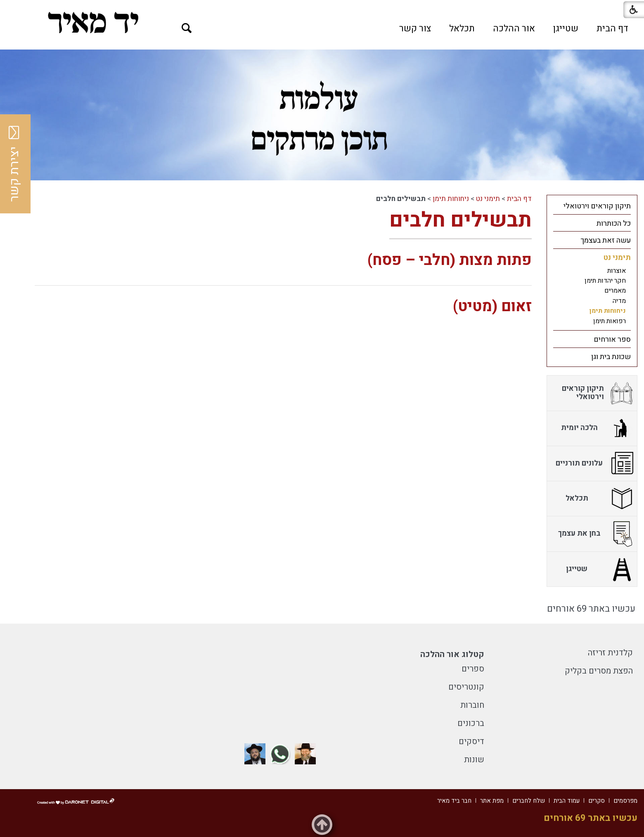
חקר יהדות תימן (605, 281)
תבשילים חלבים (461, 220)
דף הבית (612, 28)
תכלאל (462, 28)
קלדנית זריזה (610, 653)
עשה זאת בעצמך (606, 240)
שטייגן (566, 28)
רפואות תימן (610, 321)
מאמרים (615, 291)
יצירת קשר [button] (14, 164)
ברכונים (471, 723)
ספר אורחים (612, 339)
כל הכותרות (614, 223)
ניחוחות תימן (451, 199)
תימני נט (488, 199)
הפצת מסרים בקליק (599, 671)
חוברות (472, 705)
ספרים (473, 669)
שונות (474, 760)
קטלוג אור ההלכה (452, 654)
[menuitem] (612, 28)
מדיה (619, 301)
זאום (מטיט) (492, 306)
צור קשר (415, 28)
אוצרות (617, 271)
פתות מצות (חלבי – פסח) (450, 260)
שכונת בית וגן (611, 357)
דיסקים (471, 741)
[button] (187, 28)
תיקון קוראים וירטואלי (597, 206)
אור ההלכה (514, 28)
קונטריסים (466, 687)
